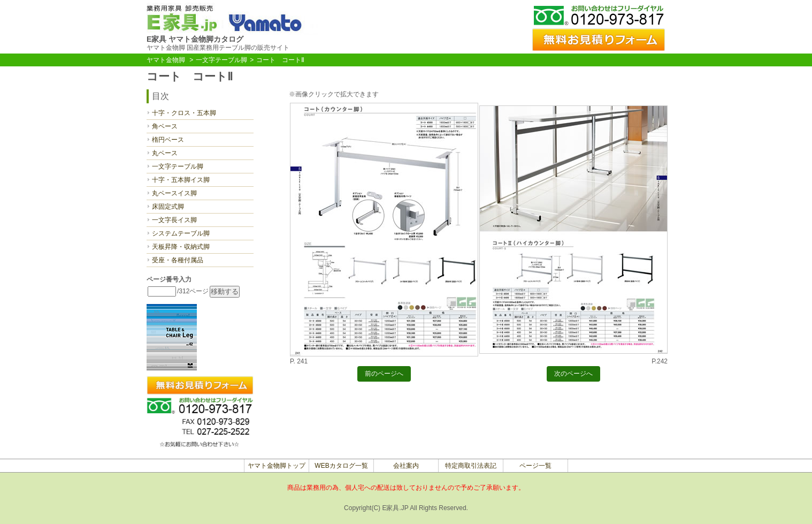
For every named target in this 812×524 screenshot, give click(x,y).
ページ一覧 (535, 466)
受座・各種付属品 (178, 260)
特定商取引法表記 (471, 466)
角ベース (165, 126)
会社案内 (406, 466)
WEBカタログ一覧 (341, 466)
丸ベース (165, 153)
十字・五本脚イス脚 (181, 180)
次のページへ (573, 375)
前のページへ (384, 375)
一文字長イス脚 (174, 220)
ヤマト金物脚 (166, 60)
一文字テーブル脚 (221, 60)
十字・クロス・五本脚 (184, 113)
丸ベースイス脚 (174, 193)
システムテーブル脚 (181, 233)
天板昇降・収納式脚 (181, 247)
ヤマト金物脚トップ (277, 466)
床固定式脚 (168, 207)
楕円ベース (168, 140)
